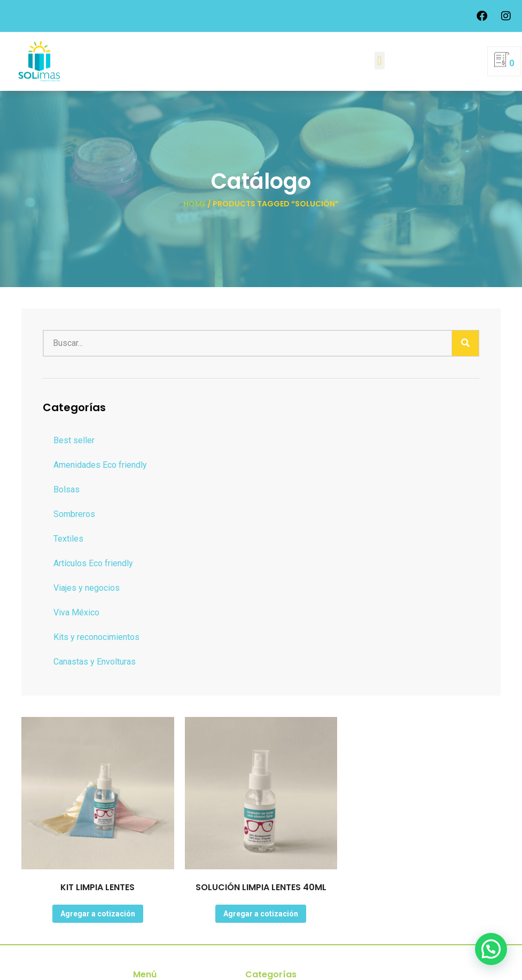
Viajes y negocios (87, 588)
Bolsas (67, 489)
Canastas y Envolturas (95, 662)
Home (194, 204)
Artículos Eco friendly (93, 563)
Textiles (68, 539)
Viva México (76, 612)
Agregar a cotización (98, 914)
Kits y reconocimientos (96, 637)
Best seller (74, 440)
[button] (380, 59)
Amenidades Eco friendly (100, 465)
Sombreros (74, 514)
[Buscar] (465, 343)
